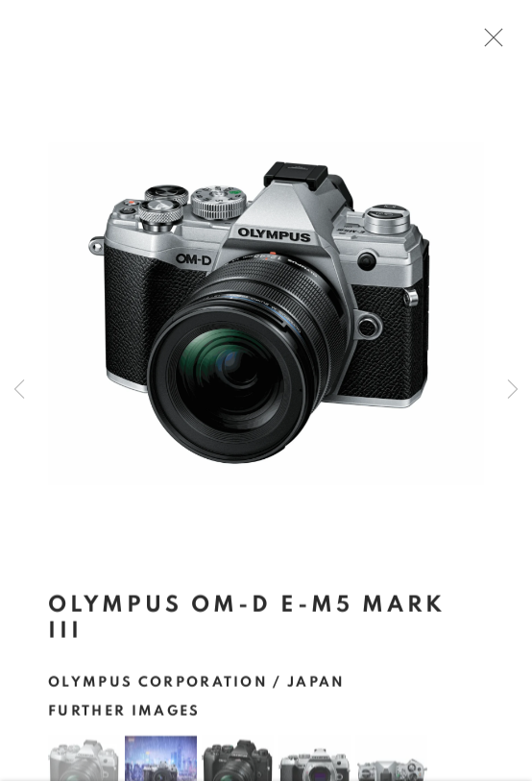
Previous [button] (19, 390)
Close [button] (489, 43)
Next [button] (513, 390)
